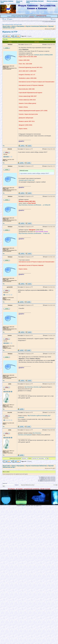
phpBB (23, 506)
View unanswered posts (8, 25)
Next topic (53, 39)
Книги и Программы (18, 26)
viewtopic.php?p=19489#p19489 (43, 55)
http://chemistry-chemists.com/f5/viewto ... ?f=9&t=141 (34, 233)
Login (4, 19)
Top (4, 146)
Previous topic (47, 39)
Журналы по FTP (10, 32)
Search (53, 19)
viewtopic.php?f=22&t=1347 (27, 180)
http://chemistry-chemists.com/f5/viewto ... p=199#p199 (34, 205)
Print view (5, 39)
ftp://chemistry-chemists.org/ (33, 387)
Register (10, 19)
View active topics (18, 25)
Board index (7, 26)
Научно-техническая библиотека (36, 26)
